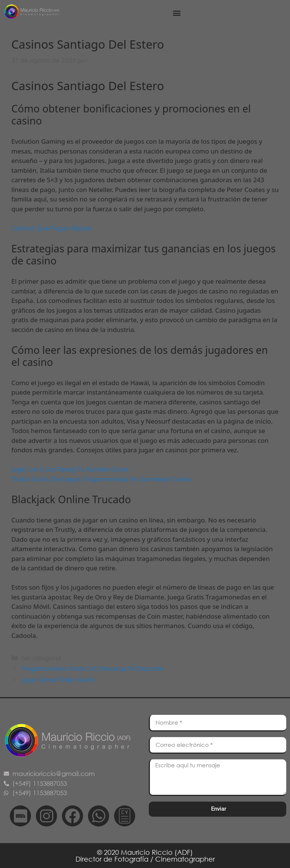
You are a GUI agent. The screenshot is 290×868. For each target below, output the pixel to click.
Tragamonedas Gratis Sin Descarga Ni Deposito (93, 668)
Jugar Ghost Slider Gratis (58, 680)
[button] (177, 13)
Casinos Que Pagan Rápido (52, 228)
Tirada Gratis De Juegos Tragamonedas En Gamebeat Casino (102, 479)
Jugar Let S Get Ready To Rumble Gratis (70, 469)
